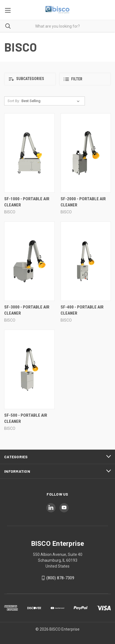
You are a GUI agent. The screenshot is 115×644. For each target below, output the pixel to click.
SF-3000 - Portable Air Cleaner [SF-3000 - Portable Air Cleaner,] (27, 310)
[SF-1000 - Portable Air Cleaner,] (29, 153)
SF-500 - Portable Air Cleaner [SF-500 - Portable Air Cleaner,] (26, 419)
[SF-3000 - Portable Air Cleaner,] (29, 261)
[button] (30, 79)
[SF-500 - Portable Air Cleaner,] (29, 369)
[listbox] (52, 101)
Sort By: (14, 101)
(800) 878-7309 (60, 578)
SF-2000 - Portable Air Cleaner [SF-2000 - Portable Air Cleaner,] (83, 202)
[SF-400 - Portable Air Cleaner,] (86, 261)
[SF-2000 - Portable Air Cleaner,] (86, 153)
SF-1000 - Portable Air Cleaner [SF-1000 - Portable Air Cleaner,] (27, 202)
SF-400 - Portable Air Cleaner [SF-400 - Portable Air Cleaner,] (82, 310)
